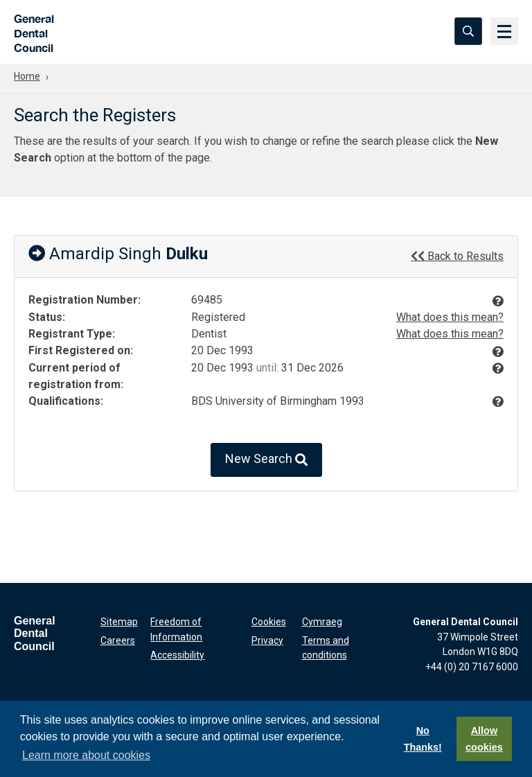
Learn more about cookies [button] (86, 755)
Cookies (269, 622)
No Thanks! (423, 739)
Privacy (267, 640)
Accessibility (177, 655)
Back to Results (457, 256)
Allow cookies (484, 739)
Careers (118, 640)
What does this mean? (450, 317)
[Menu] (504, 31)
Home (27, 76)
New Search (266, 460)
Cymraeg (322, 622)
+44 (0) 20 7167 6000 (472, 667)
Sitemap (119, 622)
